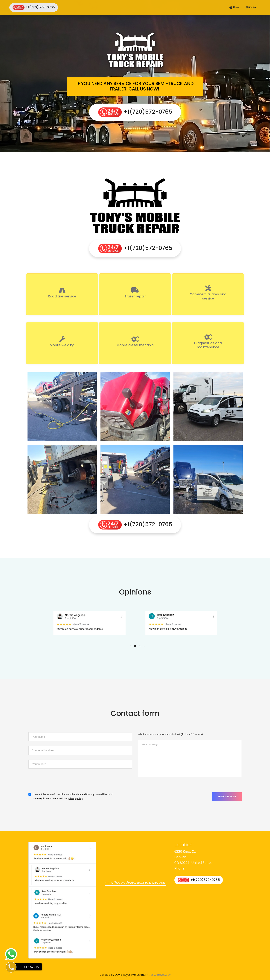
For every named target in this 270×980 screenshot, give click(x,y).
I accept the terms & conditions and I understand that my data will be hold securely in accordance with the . (73, 796)
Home (234, 7)
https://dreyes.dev (159, 975)
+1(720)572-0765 (34, 7)
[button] (131, 646)
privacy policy (75, 798)
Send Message (227, 797)
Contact (252, 7)
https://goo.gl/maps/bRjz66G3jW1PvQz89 (135, 883)
